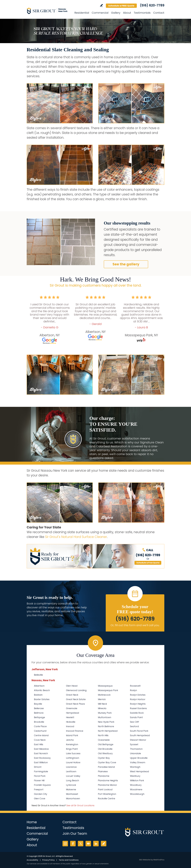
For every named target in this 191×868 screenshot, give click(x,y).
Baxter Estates (42, 699)
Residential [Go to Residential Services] (82, 13)
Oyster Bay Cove (107, 762)
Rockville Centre (107, 798)
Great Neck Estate (76, 699)
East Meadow (41, 749)
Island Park (72, 735)
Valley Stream (138, 762)
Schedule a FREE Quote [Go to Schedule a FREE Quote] (121, 6)
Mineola (102, 708)
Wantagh (135, 767)
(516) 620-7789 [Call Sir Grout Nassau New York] (152, 5)
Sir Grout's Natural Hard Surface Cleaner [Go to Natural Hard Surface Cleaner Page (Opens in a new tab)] (76, 537)
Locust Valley (73, 776)
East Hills (39, 744)
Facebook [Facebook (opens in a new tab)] (73, 844)
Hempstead (73, 713)
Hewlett (70, 717)
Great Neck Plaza (75, 704)
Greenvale (72, 708)
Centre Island (41, 735)
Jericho (70, 740)
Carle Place (40, 726)
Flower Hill (39, 780)
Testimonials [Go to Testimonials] (142, 13)
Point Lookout (105, 789)
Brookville (39, 722)
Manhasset (72, 794)
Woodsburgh (137, 794)
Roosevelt (135, 686)
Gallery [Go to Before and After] (116, 13)
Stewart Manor (138, 740)
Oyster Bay (104, 758)
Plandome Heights (108, 780)
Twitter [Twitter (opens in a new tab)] (81, 844)
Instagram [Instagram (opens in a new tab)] (65, 844)
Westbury (135, 776)
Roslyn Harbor (138, 699)
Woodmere (136, 789)
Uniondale (135, 753)
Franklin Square (42, 785)
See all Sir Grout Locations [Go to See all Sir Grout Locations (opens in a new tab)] (80, 805)
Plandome (104, 776)
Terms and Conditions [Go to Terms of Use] (69, 860)
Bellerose (39, 708)
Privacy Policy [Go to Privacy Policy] (48, 860)
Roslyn (133, 690)
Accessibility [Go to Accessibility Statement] (32, 860)
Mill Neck (102, 704)
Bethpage (39, 717)
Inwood (70, 726)
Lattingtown (73, 758)
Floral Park (40, 776)
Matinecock (104, 695)
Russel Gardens (138, 708)
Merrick (102, 699)
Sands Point (136, 717)
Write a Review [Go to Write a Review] (101, 5)
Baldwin (38, 695)
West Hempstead (139, 771)
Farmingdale (41, 771)
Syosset (134, 744)
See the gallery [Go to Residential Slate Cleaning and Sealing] (126, 264)
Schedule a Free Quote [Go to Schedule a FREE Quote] (148, 563)
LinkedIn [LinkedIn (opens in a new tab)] (96, 844)
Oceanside (104, 740)
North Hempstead (108, 731)
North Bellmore (106, 726)
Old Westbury (105, 753)
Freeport (39, 789)
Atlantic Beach (42, 690)
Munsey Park (105, 713)
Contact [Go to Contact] (159, 13)
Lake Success (73, 753)
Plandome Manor (107, 785)
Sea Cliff (134, 722)
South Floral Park (139, 731)
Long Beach (72, 780)
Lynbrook (71, 785)
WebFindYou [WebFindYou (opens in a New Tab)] (159, 860)
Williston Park (137, 780)
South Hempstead (140, 735)
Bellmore (39, 713)
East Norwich (41, 753)
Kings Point (72, 749)
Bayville (38, 704)
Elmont (38, 767)
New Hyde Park (106, 722)
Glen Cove (40, 798)
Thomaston (136, 749)
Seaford (134, 726)
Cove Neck (40, 740)
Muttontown (105, 717)
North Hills (103, 735)
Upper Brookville (139, 758)
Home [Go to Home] (32, 822)
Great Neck (72, 695)
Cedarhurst (40, 731)
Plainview (103, 771)
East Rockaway (42, 758)
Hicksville (71, 722)
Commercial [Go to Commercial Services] (100, 13)
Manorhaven (73, 798)
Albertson (39, 686)
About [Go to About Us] (127, 13)
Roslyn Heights (138, 704)
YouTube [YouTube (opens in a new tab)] (88, 844)
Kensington (72, 744)
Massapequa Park (108, 690)
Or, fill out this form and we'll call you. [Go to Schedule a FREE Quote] (135, 625)
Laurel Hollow (73, 762)
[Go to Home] (49, 11)
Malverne (71, 789)
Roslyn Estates (138, 695)
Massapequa (105, 686)
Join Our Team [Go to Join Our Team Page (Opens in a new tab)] (75, 834)
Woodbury (136, 785)
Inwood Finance (75, 731)
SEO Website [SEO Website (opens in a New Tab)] (145, 860)
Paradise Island (106, 767)
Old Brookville (105, 749)
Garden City (41, 794)
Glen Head (72, 686)
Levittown (71, 771)
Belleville (38, 675)
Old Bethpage (106, 744)
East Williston (41, 762)
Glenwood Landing (76, 690)
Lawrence (71, 767)
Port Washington (107, 794)
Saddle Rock (137, 713)
